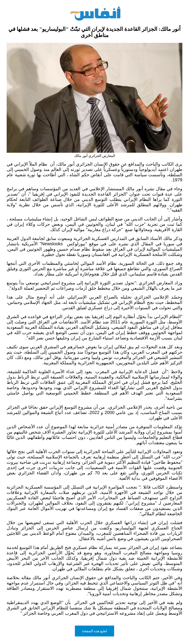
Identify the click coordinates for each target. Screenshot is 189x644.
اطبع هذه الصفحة (95, 631)
